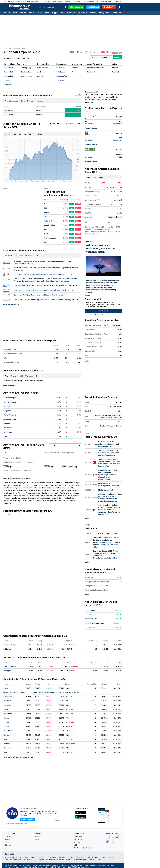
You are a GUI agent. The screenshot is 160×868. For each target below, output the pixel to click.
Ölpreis (92, 860)
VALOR (6, 58)
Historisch (8, 85)
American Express (10, 398)
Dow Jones (99, 415)
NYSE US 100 (116, 417)
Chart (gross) (26, 68)
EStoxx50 (67, 2)
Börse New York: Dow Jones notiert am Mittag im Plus (35, 295)
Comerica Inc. (90, 627)
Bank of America (10, 402)
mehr (101, 177)
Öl (114, 2)
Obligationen (105, 13)
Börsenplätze (9, 76)
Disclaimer (77, 842)
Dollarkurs (8, 860)
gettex (6, 688)
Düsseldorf (8, 713)
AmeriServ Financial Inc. (94, 623)
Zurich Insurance (50, 238)
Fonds (32, 13)
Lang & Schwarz (10, 666)
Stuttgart (7, 726)
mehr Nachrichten (11, 304)
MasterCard (8, 428)
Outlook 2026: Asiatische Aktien (105, 533)
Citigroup (7, 411)
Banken (103, 426)
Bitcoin (89, 2)
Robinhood (8, 432)
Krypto (55, 13)
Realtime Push (26, 76)
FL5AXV (39, 110)
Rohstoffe (82, 13)
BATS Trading (9, 696)
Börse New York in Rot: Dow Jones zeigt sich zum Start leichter (38, 274)
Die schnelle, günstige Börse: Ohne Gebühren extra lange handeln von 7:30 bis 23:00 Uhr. (41, 692)
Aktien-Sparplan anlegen (101, 57)
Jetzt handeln (103, 311)
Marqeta (7, 423)
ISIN (19, 58)
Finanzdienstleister (114, 426)
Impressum (78, 836)
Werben (38, 839)
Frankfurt (7, 705)
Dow (29, 2)
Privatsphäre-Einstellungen (83, 848)
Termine (75, 68)
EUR (94, 177)
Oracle (46, 234)
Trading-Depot (93, 72)
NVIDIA (46, 212)
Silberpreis (27, 860)
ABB (45, 217)
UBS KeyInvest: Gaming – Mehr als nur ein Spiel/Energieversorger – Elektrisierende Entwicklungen (108, 475)
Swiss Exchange (10, 645)
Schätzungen (61, 72)
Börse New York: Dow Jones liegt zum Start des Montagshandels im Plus (42, 300)
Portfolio (115, 68)
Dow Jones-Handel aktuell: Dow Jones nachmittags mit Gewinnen (39, 290)
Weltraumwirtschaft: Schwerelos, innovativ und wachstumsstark (109, 444)
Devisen (93, 13)
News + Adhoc (43, 68)
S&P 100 (115, 415)
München (7, 743)
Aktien (7, 13)
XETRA (6, 722)
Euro (53, 2)
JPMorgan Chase (10, 419)
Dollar (102, 2)
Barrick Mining (49, 225)
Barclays (7, 406)
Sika (45, 242)
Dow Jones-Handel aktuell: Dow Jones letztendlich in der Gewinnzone (41, 285)
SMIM (26, 857)
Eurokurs (18, 860)
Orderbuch (8, 80)
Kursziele (41, 76)
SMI (5, 2)
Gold (80, 2)
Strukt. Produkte (68, 13)
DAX (41, 2)
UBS (45, 208)
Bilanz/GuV (61, 68)
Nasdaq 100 (62, 857)
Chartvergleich (26, 72)
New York (7, 701)
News (15, 13)
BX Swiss (7, 649)
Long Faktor (8, 110)
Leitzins (99, 860)
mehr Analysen (10, 385)
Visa (5, 436)
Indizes (23, 13)
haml (5, 752)
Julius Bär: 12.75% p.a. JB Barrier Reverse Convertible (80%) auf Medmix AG (109, 453)
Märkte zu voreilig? (106, 490)
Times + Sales (9, 72)
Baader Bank (8, 731)
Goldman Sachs (91, 619)
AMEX (6, 709)
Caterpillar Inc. (91, 610)
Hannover (7, 748)
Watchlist (115, 72)
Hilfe (37, 836)
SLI (21, 857)
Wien (5, 739)
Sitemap (8, 845)
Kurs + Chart (9, 68)
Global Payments (10, 415)
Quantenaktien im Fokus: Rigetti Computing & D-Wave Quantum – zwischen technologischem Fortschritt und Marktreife (109, 509)
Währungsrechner (81, 860)
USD (88, 177)
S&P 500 (108, 415)
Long (72, 204)
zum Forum (7, 515)
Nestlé (46, 204)
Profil (74, 72)
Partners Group (50, 221)
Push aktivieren (92, 128)
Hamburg (7, 735)
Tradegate (7, 670)
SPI (17, 2)
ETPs (47, 13)
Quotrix (6, 718)
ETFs (40, 13)
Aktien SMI (9, 857)
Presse (7, 842)
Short (78, 204)
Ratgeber (117, 13)
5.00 (79, 110)
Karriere (8, 839)
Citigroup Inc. (90, 614)
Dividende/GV (62, 76)
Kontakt (8, 836)
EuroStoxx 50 (41, 857)
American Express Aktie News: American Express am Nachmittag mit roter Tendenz (46, 268)
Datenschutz (78, 839)
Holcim (46, 229)
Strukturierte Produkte (96, 68)
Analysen (41, 72)
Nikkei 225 (73, 857)
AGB (75, 845)
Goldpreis (96, 857)
